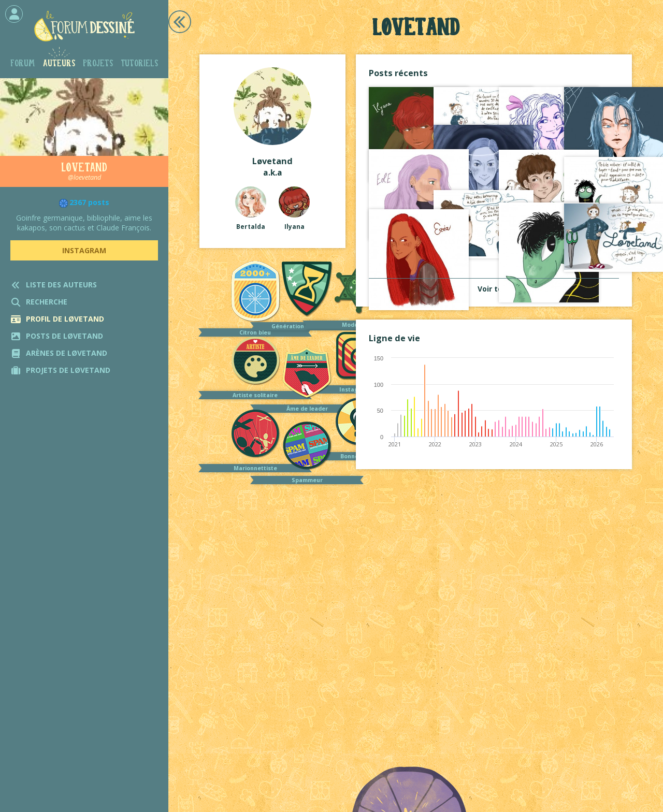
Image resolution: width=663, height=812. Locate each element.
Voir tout (494, 289)
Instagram (84, 250)
